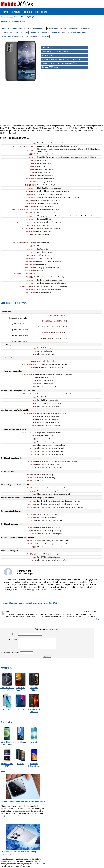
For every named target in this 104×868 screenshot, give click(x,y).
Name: (14, 634)
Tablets (28, 12)
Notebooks (41, 12)
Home (5, 12)
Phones (16, 12)
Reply (98, 619)
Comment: (12, 639)
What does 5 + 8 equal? (10, 655)
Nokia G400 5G (28, 17)
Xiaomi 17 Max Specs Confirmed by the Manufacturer (23, 803)
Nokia (17, 17)
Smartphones (7, 17)
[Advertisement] (52, 106)
